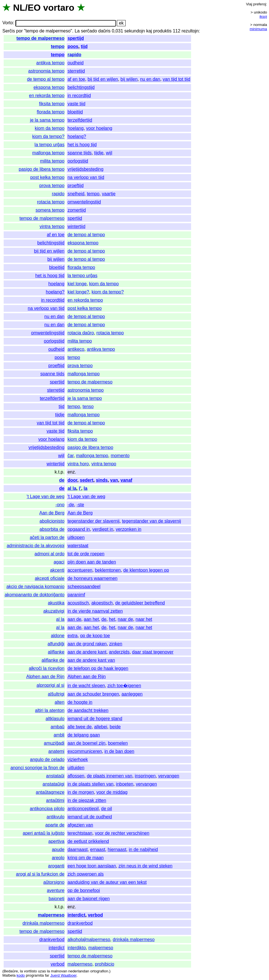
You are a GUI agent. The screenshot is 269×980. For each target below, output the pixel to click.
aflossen (76, 776)
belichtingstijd (81, 87)
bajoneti (56, 899)
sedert (87, 480)
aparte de (55, 825)
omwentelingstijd (84, 202)
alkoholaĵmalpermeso (89, 940)
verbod (95, 915)
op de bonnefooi (84, 890)
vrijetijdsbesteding (85, 169)
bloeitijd (75, 112)
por (19, 31)
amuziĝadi (54, 743)
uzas (42, 971)
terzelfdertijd (80, 120)
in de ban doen (119, 751)
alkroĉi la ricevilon (47, 668)
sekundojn (135, 31)
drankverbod (80, 923)
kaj (149, 31)
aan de (74, 619)
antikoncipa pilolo (47, 809)
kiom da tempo (50, 128)
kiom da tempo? (48, 136)
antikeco (76, 349)
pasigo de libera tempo (41, 169)
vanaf (126, 480)
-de (71, 505)
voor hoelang (99, 128)
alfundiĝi (56, 644)
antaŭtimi (55, 800)
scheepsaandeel (84, 587)
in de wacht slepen (86, 686)
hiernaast (117, 849)
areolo (58, 858)
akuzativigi (54, 611)
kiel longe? (78, 292)
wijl (109, 153)
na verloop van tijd (86, 177)
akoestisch (102, 603)
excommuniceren (85, 751)
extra (73, 636)
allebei (100, 727)
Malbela (9, 975)
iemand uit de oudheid (90, 817)
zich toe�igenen (124, 686)
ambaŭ (57, 727)
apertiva (56, 841)
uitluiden (76, 768)
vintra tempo (52, 226)
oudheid (76, 63)
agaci (59, 562)
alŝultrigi (56, 694)
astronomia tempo (46, 71)
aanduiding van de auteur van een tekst (107, 882)
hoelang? (77, 136)
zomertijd (77, 210)
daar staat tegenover (153, 652)
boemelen (118, 743)
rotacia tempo (51, 202)
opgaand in (79, 529)
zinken (116, 644)
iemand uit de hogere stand (95, 719)
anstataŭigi (53, 784)
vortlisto (30, 971)
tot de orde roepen (86, 554)
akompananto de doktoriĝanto (34, 595)
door (72, 480)
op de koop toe (95, 636)
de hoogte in (80, 702)
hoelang (76, 128)
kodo (21, 975)
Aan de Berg (52, 513)
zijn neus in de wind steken (146, 866)
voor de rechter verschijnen (122, 833)
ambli (59, 735)
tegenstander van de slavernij (151, 521)
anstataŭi (55, 776)
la (85, 488)
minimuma (258, 29)
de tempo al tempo (46, 79)
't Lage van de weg (45, 496)
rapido (74, 55)
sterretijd (76, 71)
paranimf (76, 595)
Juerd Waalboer (63, 975)
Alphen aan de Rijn (45, 677)
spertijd (76, 38)
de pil (106, 809)
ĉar (70, 456)
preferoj (260, 4)
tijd (84, 46)
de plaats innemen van (110, 776)
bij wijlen (129, 79)
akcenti (57, 570)
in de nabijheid (143, 849)
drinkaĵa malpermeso (44, 923)
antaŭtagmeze (50, 792)
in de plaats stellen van (90, 784)
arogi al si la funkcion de (40, 874)
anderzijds (119, 652)
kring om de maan (86, 858)
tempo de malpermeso (40, 38)
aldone (58, 636)
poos (73, 46)
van (114, 480)
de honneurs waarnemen (92, 578)
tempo (58, 46)
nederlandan (79, 971)
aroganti (56, 866)
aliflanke (56, 652)
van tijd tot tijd (176, 79)
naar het (144, 619)
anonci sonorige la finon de (37, 768)
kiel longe (77, 284)
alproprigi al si (50, 685)
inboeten (125, 784)
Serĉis (8, 31)
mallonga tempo (48, 153)
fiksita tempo (52, 104)
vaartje (109, 194)
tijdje (99, 153)
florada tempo (51, 112)
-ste (80, 505)
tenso (88, 406)
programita (35, 975)
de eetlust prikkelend (88, 841)
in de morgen (81, 792)
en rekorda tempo (47, 96)
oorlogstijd (78, 161)
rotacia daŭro (81, 333)
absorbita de (52, 529)
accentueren (80, 570)
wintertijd (76, 226)
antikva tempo (51, 63)
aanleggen (132, 694)
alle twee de (79, 727)
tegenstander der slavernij (93, 521)
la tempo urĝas (49, 145)
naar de (125, 619)
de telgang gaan (84, 735)
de (62, 480)
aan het (91, 619)
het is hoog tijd (82, 145)
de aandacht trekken (88, 710)
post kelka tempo (47, 177)
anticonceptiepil (83, 809)
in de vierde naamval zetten (95, 611)
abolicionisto (52, 521)
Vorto (7, 23)
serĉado (89, 31)
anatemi (56, 751)
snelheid (76, 194)
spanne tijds (79, 153)
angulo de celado (47, 759)
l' (80, 488)
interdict (76, 915)
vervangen (169, 776)
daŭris (104, 31)
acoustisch (78, 603)
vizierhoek (78, 759)
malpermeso (51, 915)
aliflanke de (53, 660)
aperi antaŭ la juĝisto (44, 833)
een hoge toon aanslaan (92, 866)
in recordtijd (79, 96)
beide (115, 727)
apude (58, 849)
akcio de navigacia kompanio (35, 587)
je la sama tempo (47, 120)
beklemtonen (108, 570)
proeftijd (76, 186)
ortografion (99, 971)
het (112, 619)
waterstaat (78, 546)
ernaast (98, 849)
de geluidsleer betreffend (140, 603)
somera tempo (50, 210)
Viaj (249, 4)
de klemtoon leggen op (146, 570)
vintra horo (78, 464)
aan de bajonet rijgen (88, 899)
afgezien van (80, 825)
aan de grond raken (87, 644)
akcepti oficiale (50, 578)
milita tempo (52, 161)
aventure (56, 890)
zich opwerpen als (86, 874)
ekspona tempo (49, 87)
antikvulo (55, 817)
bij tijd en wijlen (103, 79)
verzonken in (129, 529)
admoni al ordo (49, 554)
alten (59, 702)
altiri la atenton (50, 710)
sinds (102, 480)
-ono (60, 505)
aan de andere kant (87, 652)
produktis (162, 31)
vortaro (59, 8)
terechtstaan (80, 833)
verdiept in (103, 529)
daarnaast (77, 849)
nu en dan (150, 79)
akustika (56, 603)
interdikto (77, 948)
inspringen (145, 776)
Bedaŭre (11, 971)
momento (120, 456)
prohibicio (104, 964)
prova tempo (52, 186)
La (77, 31)
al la (72, 488)
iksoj (263, 17)
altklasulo (55, 719)
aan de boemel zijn (86, 743)
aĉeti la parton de (47, 537)
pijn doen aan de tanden (92, 562)
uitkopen (76, 537)
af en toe (76, 79)
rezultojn (190, 31)
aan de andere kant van (91, 660)
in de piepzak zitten (87, 800)
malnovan (59, 971)
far (47, 975)
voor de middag (112, 792)
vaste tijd (76, 104)
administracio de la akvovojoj (36, 546)
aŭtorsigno (54, 882)
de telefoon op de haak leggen (98, 668)
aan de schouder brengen (93, 694)
